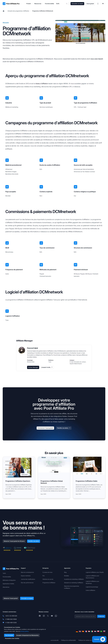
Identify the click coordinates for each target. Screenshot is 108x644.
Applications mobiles (8, 584)
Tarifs (4, 573)
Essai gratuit (90, 4)
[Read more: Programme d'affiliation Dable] (89, 478)
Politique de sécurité (53, 640)
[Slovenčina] (104, 631)
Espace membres (26, 576)
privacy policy (24, 631)
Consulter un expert (77, 4)
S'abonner (101, 616)
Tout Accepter (9, 635)
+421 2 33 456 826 (11, 616)
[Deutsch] (77, 631)
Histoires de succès (48, 579)
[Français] (86, 631)
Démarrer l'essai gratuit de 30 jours (14, 541)
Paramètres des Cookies (12, 638)
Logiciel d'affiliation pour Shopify (95, 572)
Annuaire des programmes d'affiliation (18, 11)
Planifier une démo (64, 428)
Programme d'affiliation (49, 583)
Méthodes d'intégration (9, 580)
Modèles (66, 576)
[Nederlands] (95, 631)
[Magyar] (89, 631)
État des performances (27, 583)
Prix (44, 576)
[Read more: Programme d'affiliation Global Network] (54, 478)
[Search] (68, 4)
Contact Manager (33, 367)
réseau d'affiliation (42, 84)
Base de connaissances (27, 572)
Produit (29, 4)
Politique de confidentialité (68, 640)
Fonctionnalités (7, 577)
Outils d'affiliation (90, 590)
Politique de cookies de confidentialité (89, 640)
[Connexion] (98, 4)
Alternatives (6, 587)
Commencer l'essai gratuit (45, 428)
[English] (80, 631)
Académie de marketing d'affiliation (74, 579)
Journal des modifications (28, 579)
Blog (65, 572)
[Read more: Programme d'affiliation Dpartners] (19, 478)
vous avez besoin (97, 59)
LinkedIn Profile (47, 367)
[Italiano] (92, 631)
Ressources (39, 4)
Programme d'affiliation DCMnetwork (43, 11)
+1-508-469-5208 (11, 623)
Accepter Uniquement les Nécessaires (27, 635)
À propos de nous (47, 572)
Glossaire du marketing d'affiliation (74, 583)
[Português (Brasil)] (101, 631)
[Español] (83, 631)
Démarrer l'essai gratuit (11, 598)
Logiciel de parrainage (92, 587)
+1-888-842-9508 (11, 619)
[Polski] (98, 631)
